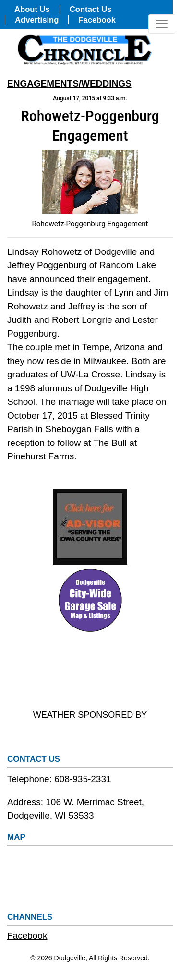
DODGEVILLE (90, 672)
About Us (32, 9)
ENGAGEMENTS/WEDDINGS (69, 84)
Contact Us (91, 9)
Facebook (97, 20)
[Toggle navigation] (162, 24)
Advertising (37, 20)
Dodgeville (70, 958)
